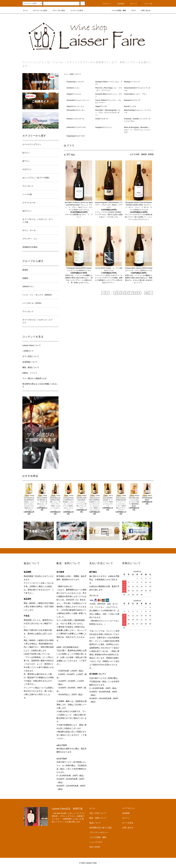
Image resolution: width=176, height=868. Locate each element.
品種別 (72, 74)
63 (147, 293)
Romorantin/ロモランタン (76, 110)
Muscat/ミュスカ (130, 106)
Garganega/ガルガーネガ (76, 136)
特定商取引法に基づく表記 (101, 828)
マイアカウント (129, 808)
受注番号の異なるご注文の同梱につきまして (40, 385)
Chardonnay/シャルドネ (75, 82)
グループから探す (57, 10)
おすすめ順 (135, 154)
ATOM (97, 847)
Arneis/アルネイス (102, 119)
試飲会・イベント (30, 373)
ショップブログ (96, 842)
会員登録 (119, 4)
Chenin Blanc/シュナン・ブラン (135, 94)
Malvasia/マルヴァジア (132, 100)
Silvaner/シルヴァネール (75, 119)
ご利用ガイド (28, 351)
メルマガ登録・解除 (117, 10)
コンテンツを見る (75, 10)
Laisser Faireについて (32, 345)
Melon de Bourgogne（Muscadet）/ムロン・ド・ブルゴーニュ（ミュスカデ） (137, 130)
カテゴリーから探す (38, 10)
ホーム (25, 10)
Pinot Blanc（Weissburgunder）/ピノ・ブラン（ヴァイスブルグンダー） (108, 113)
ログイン (132, 4)
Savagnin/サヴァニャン (104, 127)
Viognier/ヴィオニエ (74, 94)
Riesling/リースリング (132, 82)
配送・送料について (98, 818)
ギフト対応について (31, 356)
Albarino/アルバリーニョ (75, 106)
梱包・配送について (31, 367)
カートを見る (128, 823)
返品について (95, 823)
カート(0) (147, 4)
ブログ (132, 10)
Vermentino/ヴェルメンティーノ (78, 100)
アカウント (105, 4)
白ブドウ (78, 74)
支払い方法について (98, 813)
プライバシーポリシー (99, 832)
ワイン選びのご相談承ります (35, 378)
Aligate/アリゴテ (101, 106)
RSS (91, 847)
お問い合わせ (144, 10)
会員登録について (30, 362)
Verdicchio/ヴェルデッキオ (76, 127)
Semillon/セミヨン (73, 88)
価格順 (144, 154)
